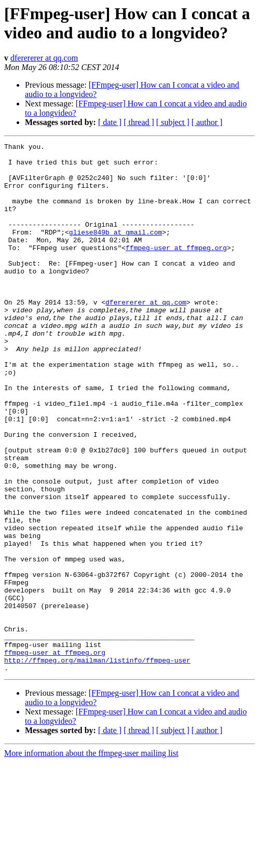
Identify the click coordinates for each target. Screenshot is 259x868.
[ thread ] (139, 122)
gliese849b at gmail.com (115, 251)
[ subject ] (173, 122)
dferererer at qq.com (44, 58)
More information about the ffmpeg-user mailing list (91, 859)
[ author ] (207, 122)
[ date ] (110, 122)
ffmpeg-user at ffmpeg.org (176, 269)
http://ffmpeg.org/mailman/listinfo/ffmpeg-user (97, 764)
